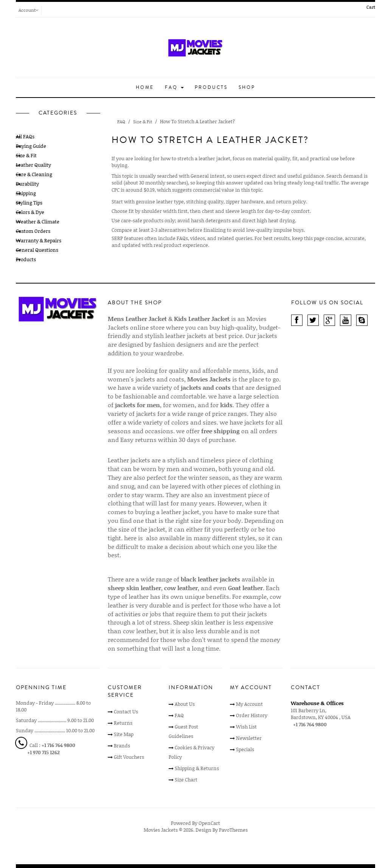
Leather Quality (33, 165)
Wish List (246, 727)
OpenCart (209, 823)
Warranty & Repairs (39, 240)
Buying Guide (31, 146)
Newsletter (249, 738)
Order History (252, 715)
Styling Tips (29, 203)
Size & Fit (26, 155)
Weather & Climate (38, 222)
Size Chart (186, 780)
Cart (371, 7)
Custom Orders (33, 231)
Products (211, 88)
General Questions (37, 250)
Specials (245, 749)
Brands (122, 746)
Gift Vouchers (129, 757)
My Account (249, 704)
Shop (247, 88)
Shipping (26, 193)
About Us (185, 704)
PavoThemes (233, 830)
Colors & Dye (30, 212)
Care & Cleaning (34, 174)
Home (145, 88)
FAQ (174, 88)
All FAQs (25, 136)
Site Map (124, 734)
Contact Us (126, 711)
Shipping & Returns (197, 768)
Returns (123, 723)
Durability (27, 184)
